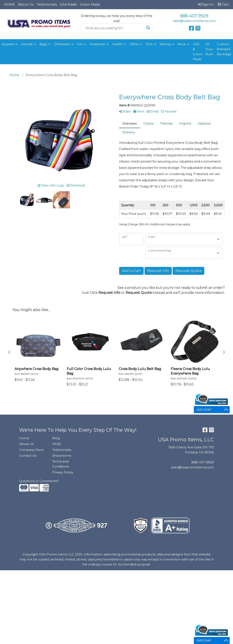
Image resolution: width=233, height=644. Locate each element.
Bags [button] (43, 44)
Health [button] (117, 44)
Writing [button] (165, 44)
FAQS (57, 444)
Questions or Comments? (39, 481)
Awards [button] (27, 44)
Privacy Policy (63, 472)
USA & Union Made (197, 52)
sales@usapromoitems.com (194, 21)
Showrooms (62, 456)
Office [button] (134, 44)
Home (24, 438)
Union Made (90, 4)
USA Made (68, 4)
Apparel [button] (8, 44)
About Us (26, 4)
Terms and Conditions (61, 464)
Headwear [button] (97, 44)
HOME (9, 4)
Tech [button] (149, 44)
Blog (56, 438)
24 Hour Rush (209, 49)
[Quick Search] (112, 28)
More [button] (182, 44)
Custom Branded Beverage (224, 49)
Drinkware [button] (62, 44)
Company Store (31, 450)
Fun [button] (80, 44)
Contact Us (28, 456)
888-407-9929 (194, 16)
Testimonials (47, 4)
